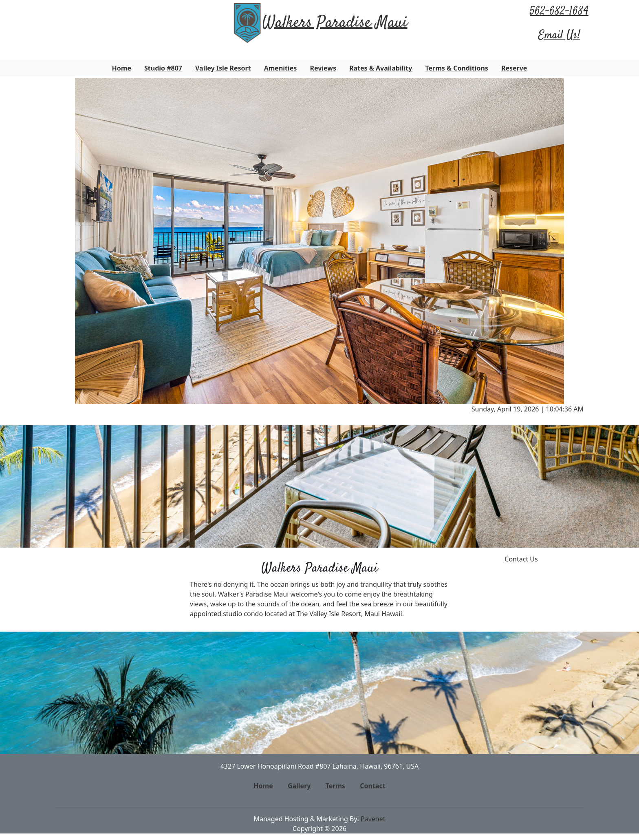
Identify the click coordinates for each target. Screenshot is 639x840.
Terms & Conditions (457, 68)
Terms (335, 786)
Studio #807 (163, 68)
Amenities (281, 68)
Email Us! (559, 35)
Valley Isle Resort (223, 68)
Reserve (514, 68)
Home (122, 68)
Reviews (323, 68)
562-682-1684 (559, 12)
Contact (372, 786)
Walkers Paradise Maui (335, 23)
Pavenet (373, 819)
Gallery (299, 786)
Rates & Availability (381, 68)
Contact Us (521, 559)
